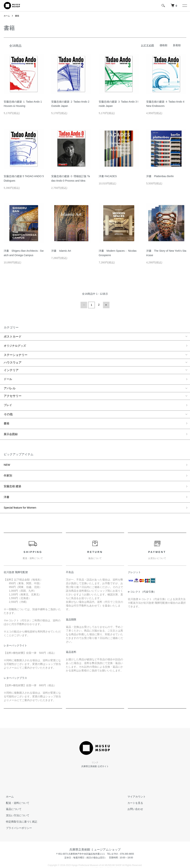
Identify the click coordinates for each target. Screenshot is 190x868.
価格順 (163, 45)
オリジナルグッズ (16, 344)
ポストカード (13, 336)
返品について (12, 791)
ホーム (7, 16)
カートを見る (133, 785)
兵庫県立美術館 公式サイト (95, 748)
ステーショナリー (16, 352)
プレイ (8, 400)
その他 (8, 408)
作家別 (8, 464)
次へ (106, 305)
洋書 (7, 481)
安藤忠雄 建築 (13, 472)
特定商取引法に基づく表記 (19, 803)
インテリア (11, 368)
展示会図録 (11, 426)
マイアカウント (135, 778)
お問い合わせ (133, 791)
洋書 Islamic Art (61, 251)
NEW (7, 455)
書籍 (18, 16)
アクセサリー (13, 392)
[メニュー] (184, 6)
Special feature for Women (21, 490)
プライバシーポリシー (17, 810)
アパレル (10, 384)
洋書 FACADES (108, 176)
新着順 (177, 45)
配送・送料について (15, 785)
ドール (8, 376)
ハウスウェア (13, 360)
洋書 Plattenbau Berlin (160, 176)
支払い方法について (15, 797)
